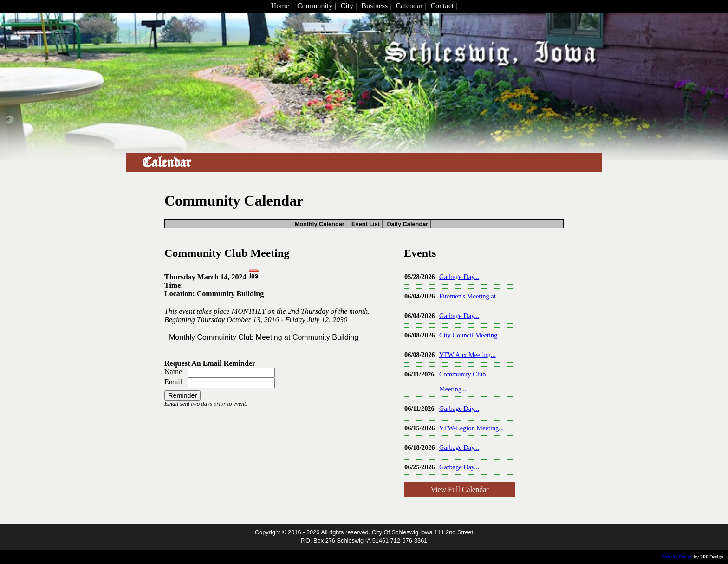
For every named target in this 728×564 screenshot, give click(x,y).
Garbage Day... (459, 277)
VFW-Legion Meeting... (471, 428)
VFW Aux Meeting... (468, 355)
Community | (317, 6)
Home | (282, 6)
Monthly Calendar (319, 224)
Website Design (677, 557)
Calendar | (411, 6)
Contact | (444, 6)
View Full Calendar (459, 489)
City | (349, 6)
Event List (366, 224)
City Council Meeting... (471, 335)
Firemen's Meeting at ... (471, 296)
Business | (376, 6)
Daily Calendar (407, 224)
